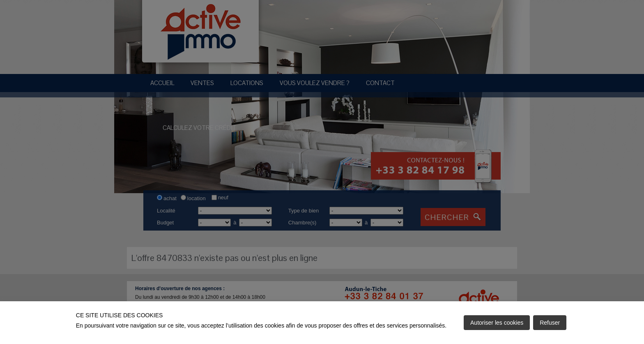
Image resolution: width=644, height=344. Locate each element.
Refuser (550, 323)
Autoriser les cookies (497, 323)
